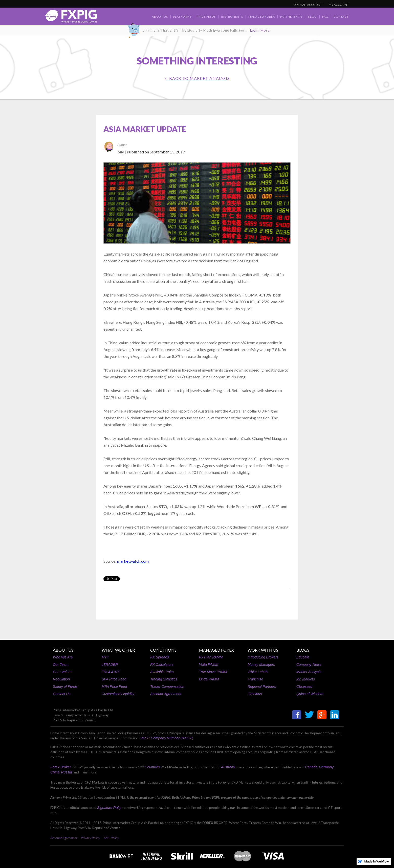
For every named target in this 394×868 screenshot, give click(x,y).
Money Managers (261, 665)
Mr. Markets (306, 679)
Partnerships (291, 17)
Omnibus (255, 694)
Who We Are (63, 657)
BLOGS (303, 650)
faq (325, 17)
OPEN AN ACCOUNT (308, 5)
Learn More (260, 30)
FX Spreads (160, 657)
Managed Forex (262, 17)
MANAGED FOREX (216, 650)
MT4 (105, 657)
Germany (326, 767)
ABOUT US (63, 650)
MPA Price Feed (114, 687)
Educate (303, 657)
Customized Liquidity (118, 694)
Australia (228, 767)
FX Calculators (162, 665)
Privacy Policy (90, 838)
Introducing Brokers (263, 657)
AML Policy (111, 838)
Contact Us (62, 694)
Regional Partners (262, 687)
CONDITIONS (163, 650)
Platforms (182, 17)
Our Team (61, 665)
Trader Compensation (167, 687)
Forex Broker (61, 767)
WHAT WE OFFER (118, 650)
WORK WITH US (263, 650)
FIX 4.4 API (111, 672)
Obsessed (304, 687)
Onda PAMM (209, 679)
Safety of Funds (65, 687)
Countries (152, 767)
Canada (311, 767)
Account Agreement (166, 694)
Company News (309, 665)
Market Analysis (309, 672)
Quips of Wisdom (310, 694)
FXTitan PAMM (211, 657)
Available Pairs (162, 672)
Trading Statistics (164, 679)
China (55, 772)
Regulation (61, 679)
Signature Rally (109, 808)
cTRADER (110, 665)
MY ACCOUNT (339, 5)
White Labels (258, 672)
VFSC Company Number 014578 (166, 738)
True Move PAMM (213, 672)
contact (341, 17)
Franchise (255, 679)
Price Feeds (206, 17)
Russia (67, 772)
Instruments (232, 17)
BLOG (312, 17)
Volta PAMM (209, 665)
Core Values (63, 672)
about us (160, 17)
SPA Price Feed (114, 679)
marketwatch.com (133, 561)
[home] (71, 18)
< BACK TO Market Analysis (197, 78)
